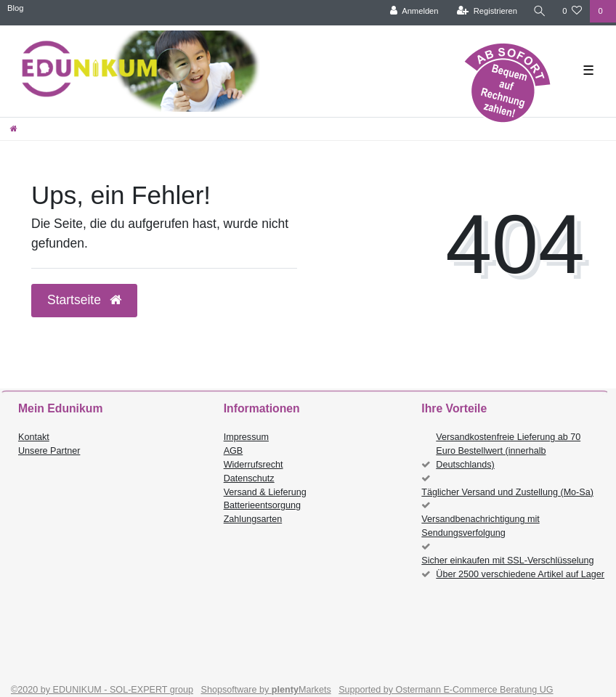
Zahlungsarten (253, 519)
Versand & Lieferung (265, 492)
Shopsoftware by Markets (266, 690)
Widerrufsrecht (254, 465)
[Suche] (540, 11)
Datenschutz (249, 478)
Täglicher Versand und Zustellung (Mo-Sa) (507, 492)
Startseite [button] (84, 300)
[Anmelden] (414, 11)
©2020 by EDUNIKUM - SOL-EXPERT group (102, 690)
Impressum (246, 437)
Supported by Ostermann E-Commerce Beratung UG (446, 690)
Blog (15, 8)
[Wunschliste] (572, 11)
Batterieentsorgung (262, 505)
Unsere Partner (49, 451)
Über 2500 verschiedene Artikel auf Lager (520, 574)
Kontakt (34, 437)
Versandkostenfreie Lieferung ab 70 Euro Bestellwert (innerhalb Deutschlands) (508, 451)
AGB (234, 451)
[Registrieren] (487, 11)
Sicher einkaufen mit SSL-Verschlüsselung (507, 561)
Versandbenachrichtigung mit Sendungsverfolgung (480, 526)
